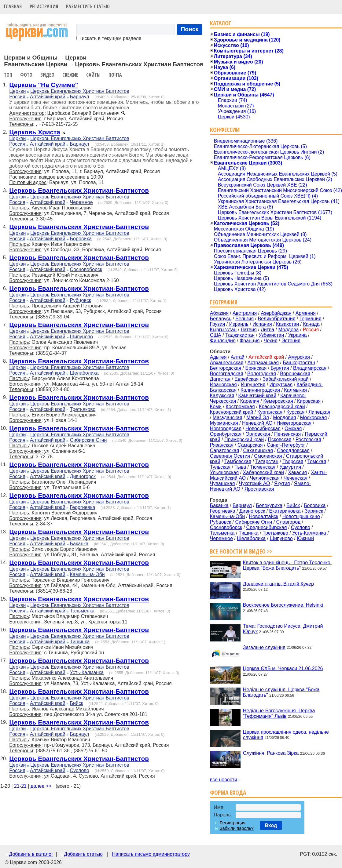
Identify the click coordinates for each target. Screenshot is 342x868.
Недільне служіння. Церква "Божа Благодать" (281, 692)
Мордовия (284, 418)
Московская (314, 418)
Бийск (77, 703)
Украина (298, 335)
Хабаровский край (263, 472)
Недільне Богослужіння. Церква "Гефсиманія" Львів (279, 713)
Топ (8, 75)
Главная (13, 6)
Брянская (256, 368)
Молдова (288, 330)
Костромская (240, 407)
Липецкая (319, 412)
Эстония (291, 341)
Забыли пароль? (237, 828)
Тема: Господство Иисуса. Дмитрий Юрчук (283, 629)
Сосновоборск (86, 269)
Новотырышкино (301, 516)
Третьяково (83, 409)
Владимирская (310, 368)
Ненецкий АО (257, 423)
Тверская (293, 461)
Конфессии (225, 130)
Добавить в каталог (31, 854)
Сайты (93, 75)
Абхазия (219, 313)
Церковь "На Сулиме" (44, 85)
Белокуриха (269, 505)
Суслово (80, 770)
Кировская (309, 401)
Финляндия (223, 341)
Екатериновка (285, 511)
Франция (250, 341)
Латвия (248, 330)
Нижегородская (294, 423)
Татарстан (267, 461)
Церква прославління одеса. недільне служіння (286, 734)
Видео (47, 75)
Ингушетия (253, 385)
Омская (293, 429)
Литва (267, 330)
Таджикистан (240, 335)
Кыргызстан (223, 330)
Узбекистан (271, 335)
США (216, 335)
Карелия (250, 401)
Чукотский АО (255, 483)
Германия (311, 319)
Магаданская (228, 418)
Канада (311, 324)
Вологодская (262, 374)
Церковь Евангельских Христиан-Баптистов (79, 190)
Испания (262, 324)
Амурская (299, 357)
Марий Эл (258, 418)
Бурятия (280, 368)
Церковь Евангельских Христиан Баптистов (80, 91)
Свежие (70, 75)
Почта (115, 75)
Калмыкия (295, 390)
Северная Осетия (230, 456)
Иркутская (281, 385)
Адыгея (218, 357)
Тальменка (82, 611)
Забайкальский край (285, 379)
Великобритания (277, 319)
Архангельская (227, 363)
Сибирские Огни (88, 440)
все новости (224, 780)
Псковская (279, 439)
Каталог (221, 23)
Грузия (217, 324)
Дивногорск (83, 476)
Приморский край (244, 439)
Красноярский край (232, 412)
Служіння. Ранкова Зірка (271, 753)
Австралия (245, 313)
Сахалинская (258, 450)
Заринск (314, 511)
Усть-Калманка (87, 672)
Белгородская (226, 368)
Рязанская (222, 445)
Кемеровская (278, 401)
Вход (271, 825)
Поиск (190, 29)
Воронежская (295, 374)
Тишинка (80, 642)
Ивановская (223, 385)
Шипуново (81, 337)
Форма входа (228, 792)
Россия (17, 97)
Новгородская (226, 429)
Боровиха (81, 239)
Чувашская (222, 483)
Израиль (239, 324)
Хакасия (297, 472)
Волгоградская (227, 374)
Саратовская (224, 450)
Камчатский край (257, 396)
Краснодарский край (282, 407)
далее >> (41, 786)
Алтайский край (48, 97)
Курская (295, 412)
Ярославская (259, 489)
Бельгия (245, 319)
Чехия (271, 341)
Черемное (81, 202)
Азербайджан (276, 313)
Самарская (250, 445)
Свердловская (293, 450)
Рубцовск (81, 300)
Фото (26, 75)
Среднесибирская (267, 527)
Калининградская (260, 390)
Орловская (258, 434)
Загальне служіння (264, 647)
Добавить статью (83, 854)
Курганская (270, 412)
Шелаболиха (84, 373)
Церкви (17, 91)
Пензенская (287, 434)
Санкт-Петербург (286, 445)
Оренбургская (226, 434)
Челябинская (265, 478)
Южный (305, 538)
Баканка (79, 544)
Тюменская (263, 467)
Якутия (282, 483)
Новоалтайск (263, 516)
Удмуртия (290, 467)
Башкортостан (299, 363)
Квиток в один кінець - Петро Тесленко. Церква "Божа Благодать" (287, 565)
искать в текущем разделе (109, 38)
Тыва (240, 467)
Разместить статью (88, 6)
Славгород (288, 522)
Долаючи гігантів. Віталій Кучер (278, 584)
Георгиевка (83, 507)
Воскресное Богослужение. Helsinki (283, 605)
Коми (216, 407)
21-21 (20, 786)
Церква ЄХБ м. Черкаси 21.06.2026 (283, 668)
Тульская (220, 467)
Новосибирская (263, 429)
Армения (306, 313)
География (224, 302)
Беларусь (221, 319)
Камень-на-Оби (87, 574)
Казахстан (287, 324)
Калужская (222, 396)
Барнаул (80, 97)
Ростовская (308, 439)
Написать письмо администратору (151, 854)
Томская (317, 461)
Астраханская (263, 363)
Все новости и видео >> (241, 551)
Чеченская (296, 478)
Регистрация (44, 6)
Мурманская (224, 423)
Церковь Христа (35, 132)
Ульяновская (224, 472)
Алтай (238, 357)
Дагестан (220, 379)
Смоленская (268, 456)
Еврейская (246, 379)
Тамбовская (238, 461)
